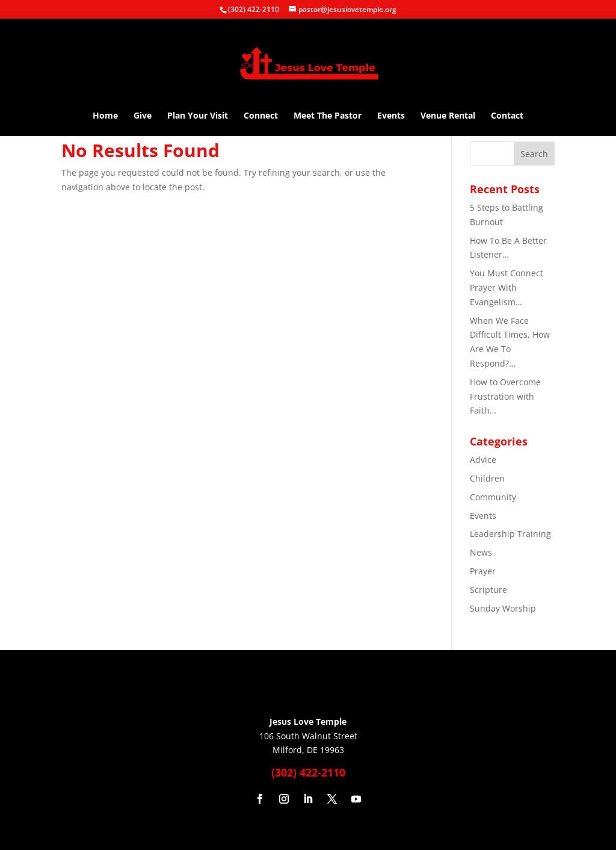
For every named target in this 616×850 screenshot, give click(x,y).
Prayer (483, 571)
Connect (261, 116)
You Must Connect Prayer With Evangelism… (507, 287)
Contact (507, 116)
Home (105, 116)
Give (143, 116)
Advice (483, 460)
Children (487, 478)
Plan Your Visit (198, 116)
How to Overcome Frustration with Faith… (505, 396)
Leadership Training (510, 534)
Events (391, 116)
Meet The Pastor (328, 116)
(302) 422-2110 (254, 9)
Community (493, 497)
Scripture (488, 590)
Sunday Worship (503, 608)
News (481, 552)
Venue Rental (448, 116)
